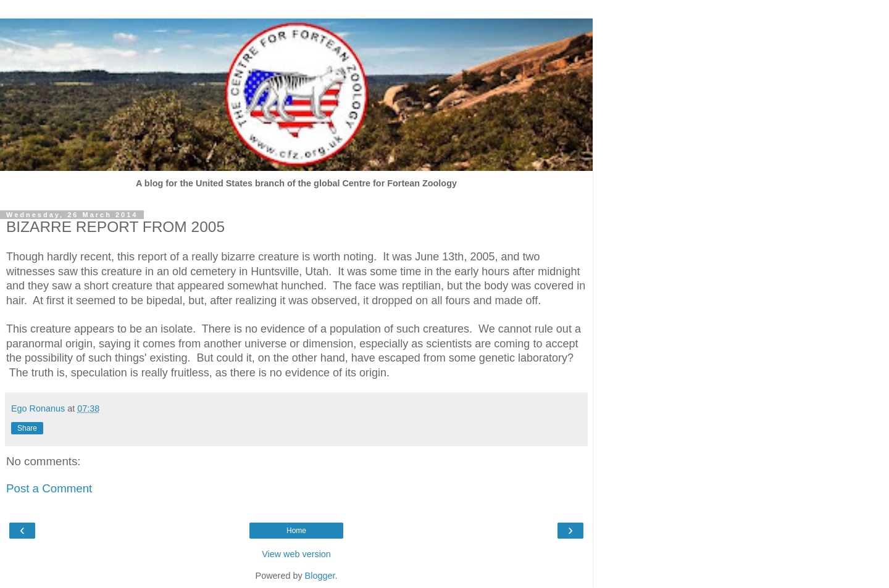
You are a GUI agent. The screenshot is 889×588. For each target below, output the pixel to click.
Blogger (320, 576)
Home (296, 531)
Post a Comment (49, 488)
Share (27, 428)
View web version (296, 554)
